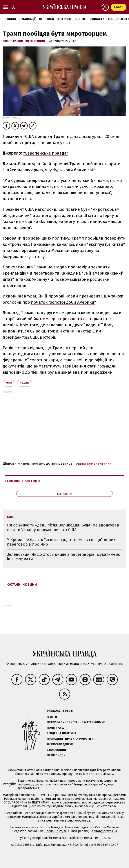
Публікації (27, 19)
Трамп (25, 383)
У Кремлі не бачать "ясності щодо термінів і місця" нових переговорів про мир (61, 542)
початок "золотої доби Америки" (63, 302)
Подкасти (96, 19)
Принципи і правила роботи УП (71, 739)
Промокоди (56, 755)
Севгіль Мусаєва (107, 827)
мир (9, 383)
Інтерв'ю (64, 19)
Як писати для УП (60, 744)
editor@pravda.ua (104, 831)
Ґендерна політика (62, 733)
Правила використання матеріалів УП (76, 722)
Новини (10, 19)
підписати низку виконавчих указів (53, 354)
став (39, 313)
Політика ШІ (56, 728)
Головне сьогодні (23, 481)
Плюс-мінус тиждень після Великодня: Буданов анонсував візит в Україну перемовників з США (63, 527)
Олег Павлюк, (14, 41)
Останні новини (22, 585)
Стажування (56, 750)
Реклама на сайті (60, 711)
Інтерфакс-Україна (88, 784)
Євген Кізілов (35, 41)
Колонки (46, 19)
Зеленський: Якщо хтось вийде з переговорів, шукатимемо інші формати (64, 557)
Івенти (80, 19)
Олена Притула (55, 831)
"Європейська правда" (46, 153)
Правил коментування (92, 463)
